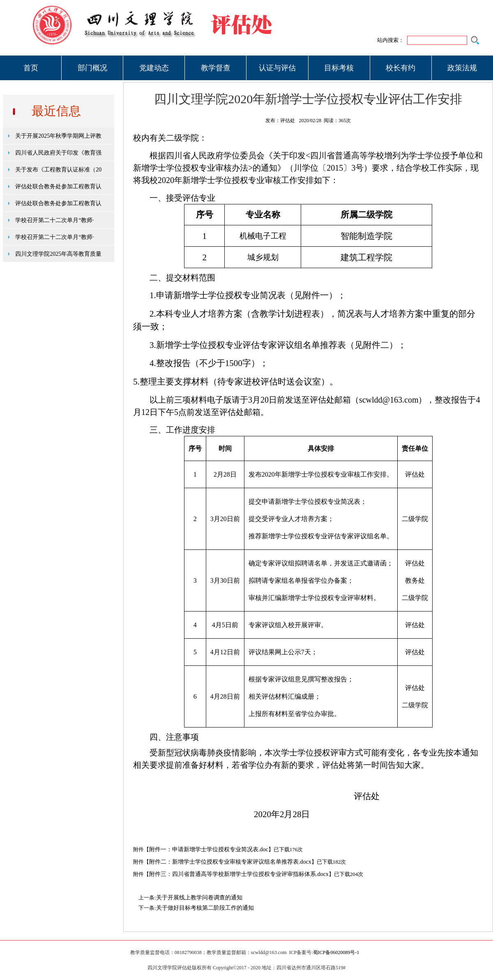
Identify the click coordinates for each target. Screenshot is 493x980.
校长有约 (401, 68)
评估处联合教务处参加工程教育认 (58, 187)
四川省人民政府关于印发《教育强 (58, 153)
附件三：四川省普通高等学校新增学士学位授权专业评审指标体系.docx (239, 874)
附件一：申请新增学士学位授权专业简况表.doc (209, 849)
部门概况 (92, 68)
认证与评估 (277, 68)
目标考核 (339, 68)
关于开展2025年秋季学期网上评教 (58, 136)
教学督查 (216, 68)
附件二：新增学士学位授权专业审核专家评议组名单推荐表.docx (230, 862)
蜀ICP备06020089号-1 (336, 952)
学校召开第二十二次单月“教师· (55, 220)
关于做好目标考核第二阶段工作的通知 (205, 908)
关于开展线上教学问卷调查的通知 (199, 898)
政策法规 (462, 68)
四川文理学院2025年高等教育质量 (58, 254)
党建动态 (154, 68)
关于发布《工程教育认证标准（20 (58, 170)
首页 (31, 68)
